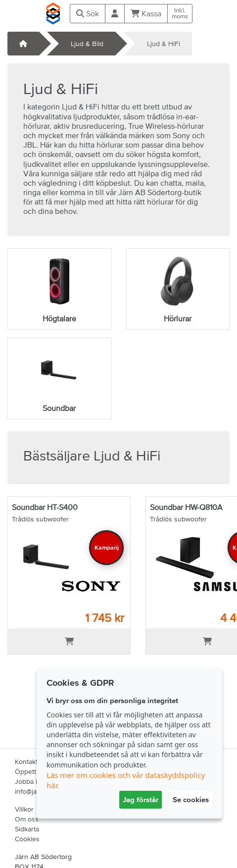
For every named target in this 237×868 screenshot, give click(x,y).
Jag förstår (141, 799)
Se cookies (191, 799)
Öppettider (31, 771)
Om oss (27, 819)
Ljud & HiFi (164, 44)
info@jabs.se (34, 791)
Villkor (24, 809)
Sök (88, 13)
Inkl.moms (180, 13)
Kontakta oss (34, 762)
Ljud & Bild (87, 44)
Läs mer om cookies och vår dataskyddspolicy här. (126, 780)
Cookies (27, 839)
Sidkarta (27, 829)
